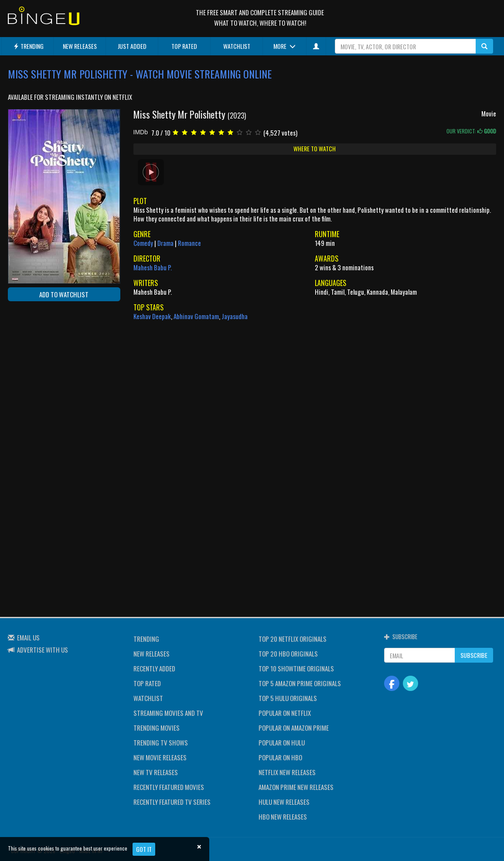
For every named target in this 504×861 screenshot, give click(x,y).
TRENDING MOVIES (157, 728)
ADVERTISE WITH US (43, 650)
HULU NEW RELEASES (284, 802)
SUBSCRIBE (474, 655)
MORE (284, 46)
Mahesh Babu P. (153, 267)
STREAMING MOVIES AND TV (168, 713)
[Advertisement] (47, 364)
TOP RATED (184, 46)
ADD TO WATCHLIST (64, 294)
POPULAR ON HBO (280, 757)
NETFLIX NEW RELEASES (287, 772)
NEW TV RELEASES (156, 772)
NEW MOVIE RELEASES (160, 757)
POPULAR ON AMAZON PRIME (294, 728)
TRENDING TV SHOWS (161, 742)
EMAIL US (28, 637)
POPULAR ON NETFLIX (285, 713)
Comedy (143, 243)
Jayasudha (235, 316)
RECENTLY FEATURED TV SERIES (172, 802)
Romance (189, 243)
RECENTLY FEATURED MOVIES (169, 787)
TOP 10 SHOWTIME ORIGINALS (296, 668)
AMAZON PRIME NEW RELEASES (296, 787)
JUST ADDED (132, 46)
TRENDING (28, 46)
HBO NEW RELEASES (283, 817)
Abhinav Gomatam (196, 316)
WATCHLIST (237, 46)
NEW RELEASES (80, 46)
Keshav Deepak (152, 316)
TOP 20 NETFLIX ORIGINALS (293, 639)
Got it (144, 849)
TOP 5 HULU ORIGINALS (288, 698)
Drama (165, 243)
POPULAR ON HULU (282, 742)
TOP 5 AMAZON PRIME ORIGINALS (300, 683)
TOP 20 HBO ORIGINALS (288, 653)
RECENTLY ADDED (154, 668)
